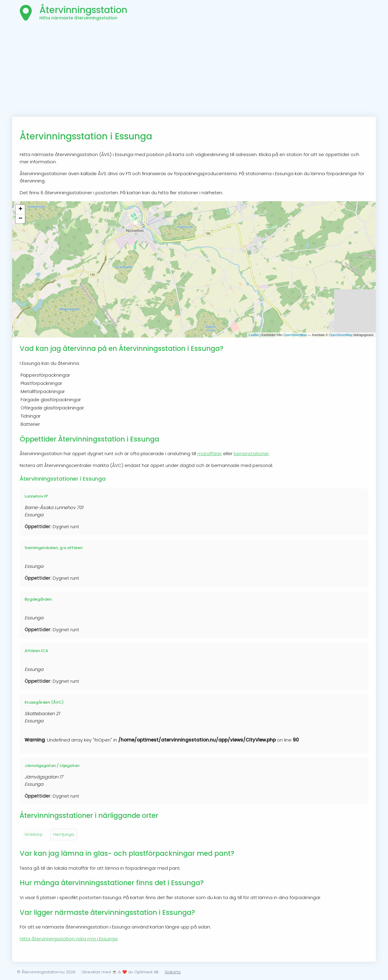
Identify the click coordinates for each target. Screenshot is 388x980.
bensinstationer (251, 453)
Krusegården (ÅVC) (44, 702)
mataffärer (210, 453)
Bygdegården (38, 599)
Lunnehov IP (36, 496)
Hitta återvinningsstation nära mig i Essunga (69, 939)
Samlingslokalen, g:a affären (54, 548)
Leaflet (254, 335)
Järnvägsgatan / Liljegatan (52, 766)
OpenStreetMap (295, 335)
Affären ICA (36, 651)
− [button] (20, 219)
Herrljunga (64, 834)
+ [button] (20, 209)
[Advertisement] (194, 71)
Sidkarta (173, 972)
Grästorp (33, 834)
